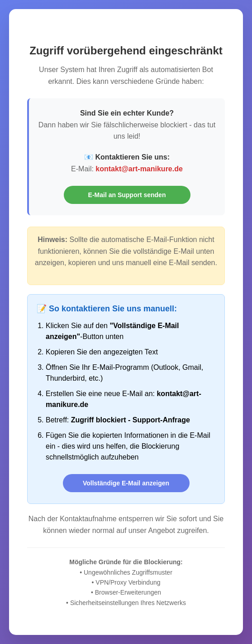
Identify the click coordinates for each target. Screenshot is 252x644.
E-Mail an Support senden (127, 195)
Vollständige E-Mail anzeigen (126, 483)
